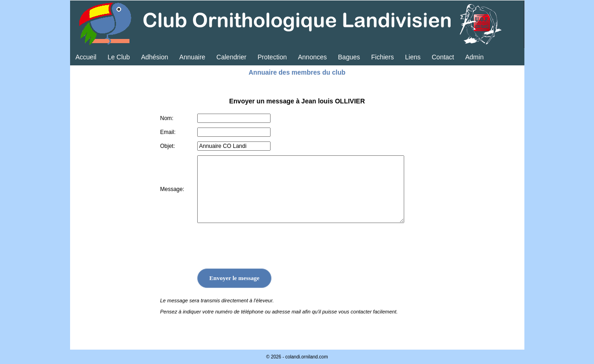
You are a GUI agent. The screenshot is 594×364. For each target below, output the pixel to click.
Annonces (312, 57)
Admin (474, 57)
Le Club (119, 57)
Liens (413, 57)
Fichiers (383, 57)
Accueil (86, 57)
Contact (443, 57)
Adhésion (155, 57)
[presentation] (268, 246)
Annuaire (192, 57)
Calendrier (231, 57)
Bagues (349, 57)
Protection (272, 57)
